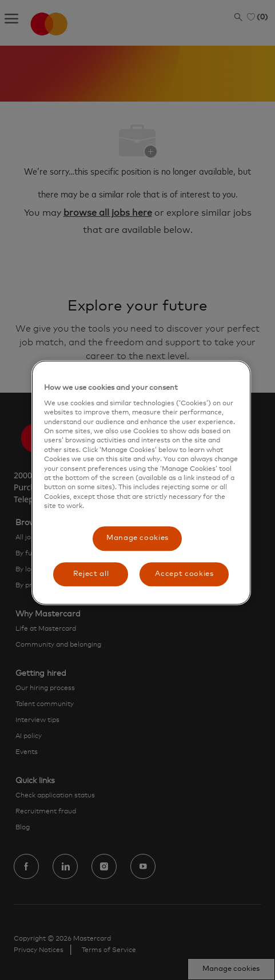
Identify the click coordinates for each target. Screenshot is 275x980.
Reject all (91, 574)
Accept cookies (184, 574)
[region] (142, 483)
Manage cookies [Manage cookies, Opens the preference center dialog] (137, 539)
